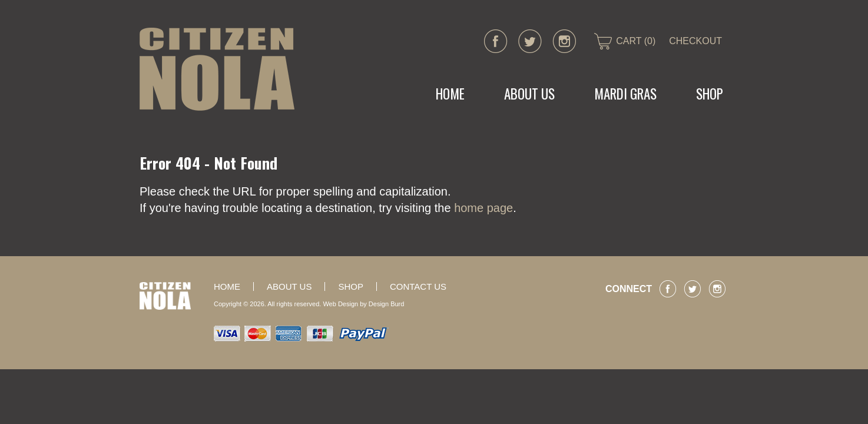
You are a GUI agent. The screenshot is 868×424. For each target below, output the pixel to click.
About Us (529, 94)
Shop (710, 94)
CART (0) (636, 41)
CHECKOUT (695, 41)
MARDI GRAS (625, 94)
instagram (564, 41)
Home (450, 94)
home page (483, 208)
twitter (530, 41)
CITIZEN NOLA (217, 69)
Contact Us (418, 286)
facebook (496, 41)
